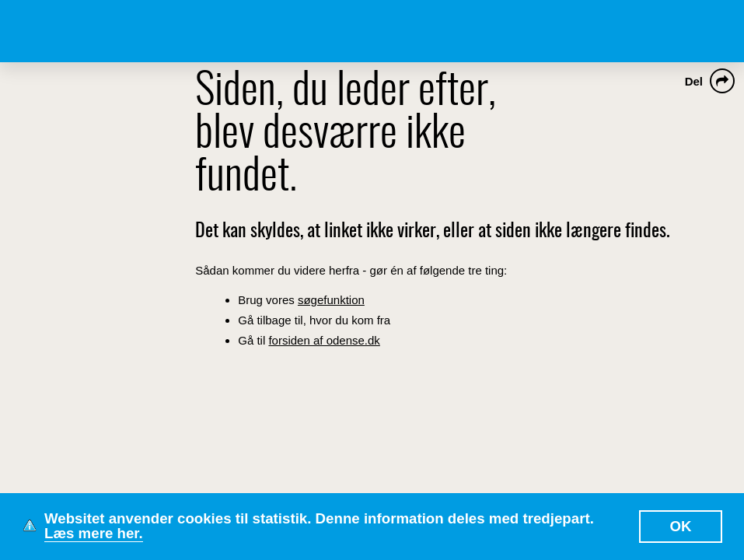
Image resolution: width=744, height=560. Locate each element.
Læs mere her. (94, 533)
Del (694, 81)
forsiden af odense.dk (324, 340)
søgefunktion (331, 300)
